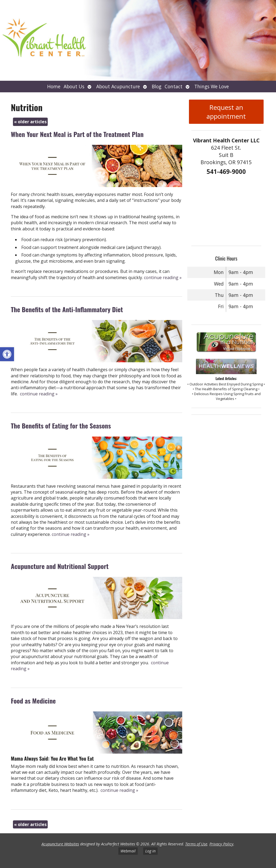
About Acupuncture (118, 86)
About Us (74, 86)
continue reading (163, 277)
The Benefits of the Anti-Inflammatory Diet (67, 309)
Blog (157, 86)
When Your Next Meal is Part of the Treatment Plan (77, 134)
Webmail (128, 851)
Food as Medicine (33, 701)
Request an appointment (226, 112)
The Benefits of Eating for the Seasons (61, 426)
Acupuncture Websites (60, 844)
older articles (30, 122)
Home (54, 86)
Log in (150, 851)
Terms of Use (196, 844)
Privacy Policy (221, 844)
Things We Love (212, 86)
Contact (174, 86)
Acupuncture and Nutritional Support (60, 566)
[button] (7, 354)
